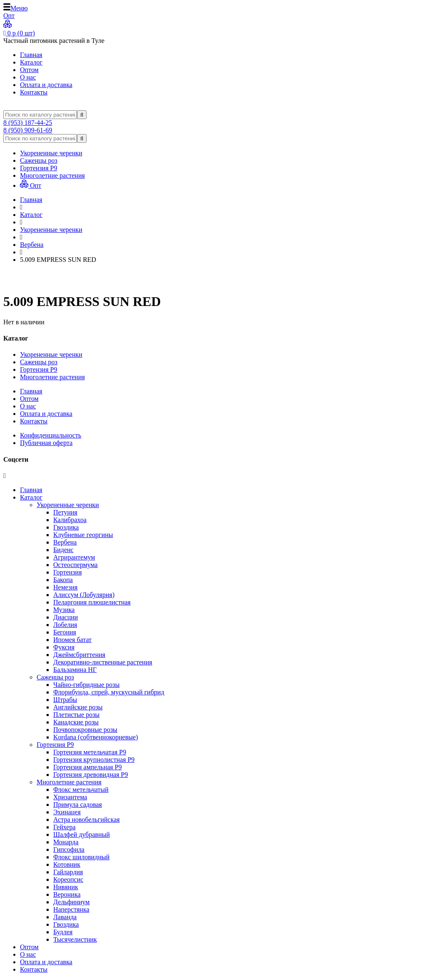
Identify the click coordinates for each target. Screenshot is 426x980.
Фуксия (64, 647)
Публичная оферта (46, 443)
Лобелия (65, 625)
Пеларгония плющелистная (92, 602)
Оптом (29, 70)
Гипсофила (69, 849)
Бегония (65, 632)
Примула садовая (78, 805)
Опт (31, 185)
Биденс (63, 550)
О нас (28, 77)
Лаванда (65, 917)
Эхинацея (67, 812)
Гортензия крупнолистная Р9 (94, 760)
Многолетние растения (52, 175)
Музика (64, 610)
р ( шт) (19, 33)
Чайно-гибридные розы (86, 685)
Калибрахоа (70, 520)
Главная (31, 55)
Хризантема (70, 797)
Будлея (63, 932)
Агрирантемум (74, 557)
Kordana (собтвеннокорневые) (96, 737)
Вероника (67, 894)
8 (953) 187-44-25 (28, 123)
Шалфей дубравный (82, 834)
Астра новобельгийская (87, 820)
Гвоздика (66, 527)
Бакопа (63, 580)
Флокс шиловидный (81, 857)
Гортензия (68, 572)
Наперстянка (71, 909)
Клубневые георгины (83, 535)
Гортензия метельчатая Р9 (90, 752)
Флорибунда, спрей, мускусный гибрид (109, 692)
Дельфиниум (71, 902)
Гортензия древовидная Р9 (90, 775)
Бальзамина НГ (75, 670)
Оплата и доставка (46, 85)
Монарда (66, 842)
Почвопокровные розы (85, 730)
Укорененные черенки (51, 153)
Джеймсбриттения (79, 655)
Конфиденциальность (51, 435)
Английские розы (78, 707)
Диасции (66, 617)
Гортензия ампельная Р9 (88, 767)
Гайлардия (68, 872)
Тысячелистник (75, 939)
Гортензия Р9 (38, 168)
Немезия (65, 587)
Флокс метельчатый (81, 790)
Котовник (67, 864)
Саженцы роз (39, 160)
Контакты (34, 92)
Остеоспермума (76, 565)
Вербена (65, 542)
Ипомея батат (72, 640)
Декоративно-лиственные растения (103, 662)
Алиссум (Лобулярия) (84, 595)
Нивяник (66, 887)
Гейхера (64, 827)
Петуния (65, 512)
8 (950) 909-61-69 (28, 130)
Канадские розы (76, 722)
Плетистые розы (76, 715)
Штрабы (65, 700)
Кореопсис (68, 879)
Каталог (31, 62)
